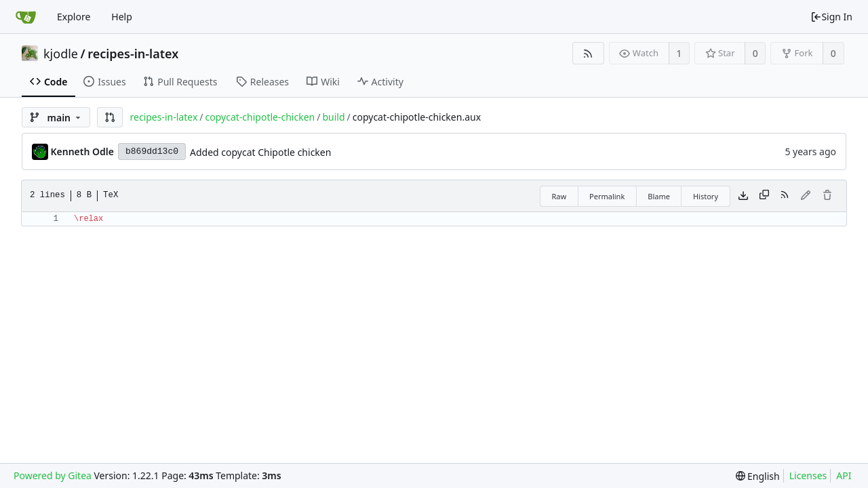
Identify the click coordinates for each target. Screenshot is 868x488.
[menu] (758, 476)
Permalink (607, 196)
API (844, 475)
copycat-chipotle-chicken (260, 117)
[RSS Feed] (588, 53)
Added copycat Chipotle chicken (260, 152)
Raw (559, 196)
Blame (659, 196)
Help (122, 17)
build (333, 117)
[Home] (26, 17)
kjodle (61, 54)
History (706, 196)
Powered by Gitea (53, 475)
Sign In (831, 17)
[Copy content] (764, 196)
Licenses (808, 475)
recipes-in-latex (133, 54)
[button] (110, 117)
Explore (74, 17)
